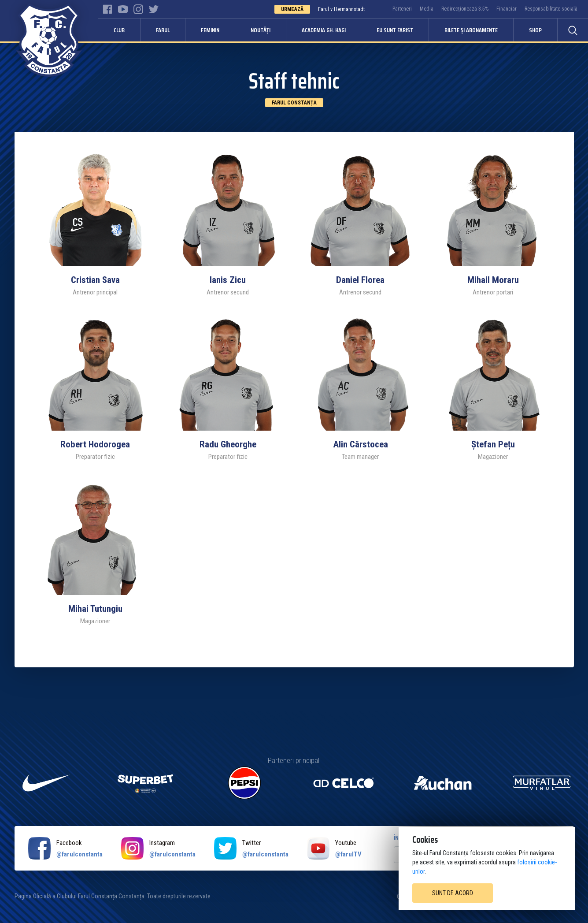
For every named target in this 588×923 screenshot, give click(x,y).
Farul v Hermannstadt (341, 9)
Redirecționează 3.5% (465, 9)
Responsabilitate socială (551, 9)
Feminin (210, 30)
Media (427, 9)
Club (119, 30)
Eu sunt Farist (395, 30)
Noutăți (261, 30)
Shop (535, 30)
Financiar (507, 9)
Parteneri (402, 9)
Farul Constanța (294, 103)
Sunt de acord (453, 893)
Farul (163, 30)
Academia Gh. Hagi (324, 30)
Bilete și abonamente (471, 30)
